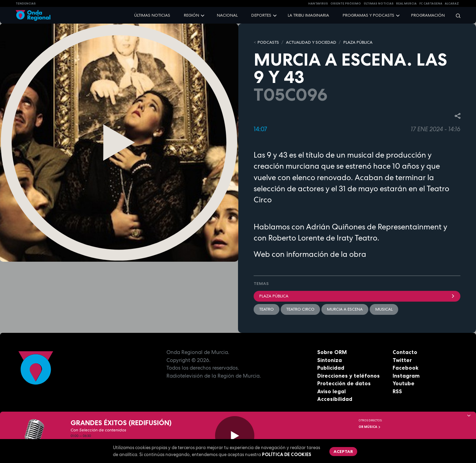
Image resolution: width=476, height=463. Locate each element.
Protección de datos (344, 383)
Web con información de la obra (310, 254)
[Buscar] (456, 15)
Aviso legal (331, 391)
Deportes (261, 15)
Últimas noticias (152, 15)
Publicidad (331, 368)
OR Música (370, 427)
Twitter (402, 360)
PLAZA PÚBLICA (358, 42)
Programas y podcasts (368, 15)
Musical (384, 309)
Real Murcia (406, 3)
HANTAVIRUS (318, 3)
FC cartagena (431, 3)
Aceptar (343, 451)
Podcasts (268, 42)
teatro (266, 309)
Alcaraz (452, 3)
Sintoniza (330, 360)
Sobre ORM (332, 352)
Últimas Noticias (379, 3)
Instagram (406, 376)
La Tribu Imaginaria (308, 15)
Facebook (405, 368)
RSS (397, 391)
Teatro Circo (300, 309)
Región (191, 15)
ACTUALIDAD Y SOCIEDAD (311, 42)
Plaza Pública (357, 296)
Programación (428, 15)
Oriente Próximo (346, 3)
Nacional (227, 15)
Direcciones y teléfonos (348, 376)
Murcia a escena (345, 309)
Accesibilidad (335, 399)
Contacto (405, 352)
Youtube (404, 383)
